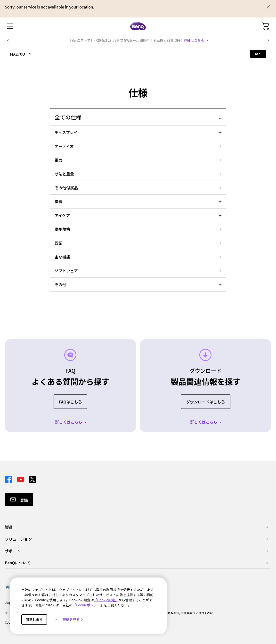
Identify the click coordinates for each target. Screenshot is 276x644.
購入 (258, 54)
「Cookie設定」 (106, 600)
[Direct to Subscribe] (19, 500)
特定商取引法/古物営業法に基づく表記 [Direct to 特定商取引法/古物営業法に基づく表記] (187, 613)
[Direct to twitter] (32, 479)
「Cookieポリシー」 (88, 605)
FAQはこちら (70, 402)
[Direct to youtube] (21, 479)
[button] (8, 40)
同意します (34, 619)
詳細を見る (73, 619)
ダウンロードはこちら (205, 402)
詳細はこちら (194, 40)
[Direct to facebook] (9, 479)
